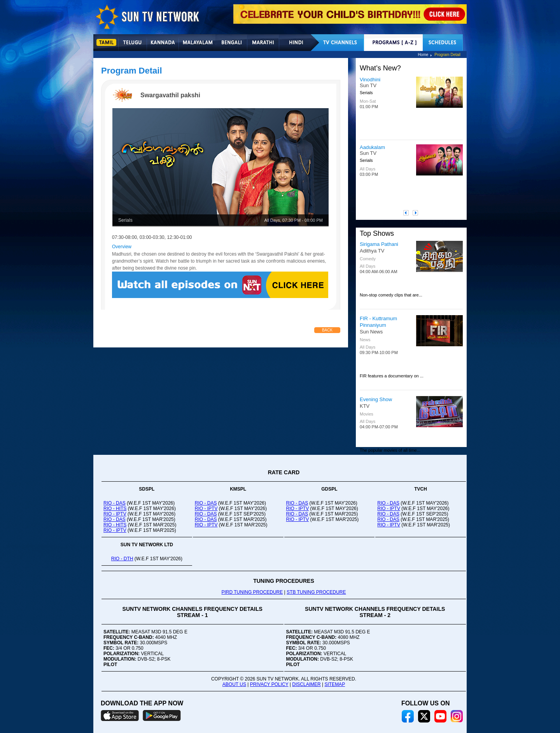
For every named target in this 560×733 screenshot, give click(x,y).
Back (327, 330)
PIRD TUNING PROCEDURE (252, 592)
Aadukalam (372, 147)
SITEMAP (335, 684)
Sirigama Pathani (379, 244)
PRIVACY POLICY (269, 684)
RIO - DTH (122, 559)
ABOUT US (234, 684)
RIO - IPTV (115, 514)
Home (423, 55)
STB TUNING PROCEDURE (316, 592)
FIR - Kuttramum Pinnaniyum (378, 322)
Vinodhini (370, 80)
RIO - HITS (115, 509)
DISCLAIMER (306, 684)
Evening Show (376, 399)
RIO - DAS (115, 503)
